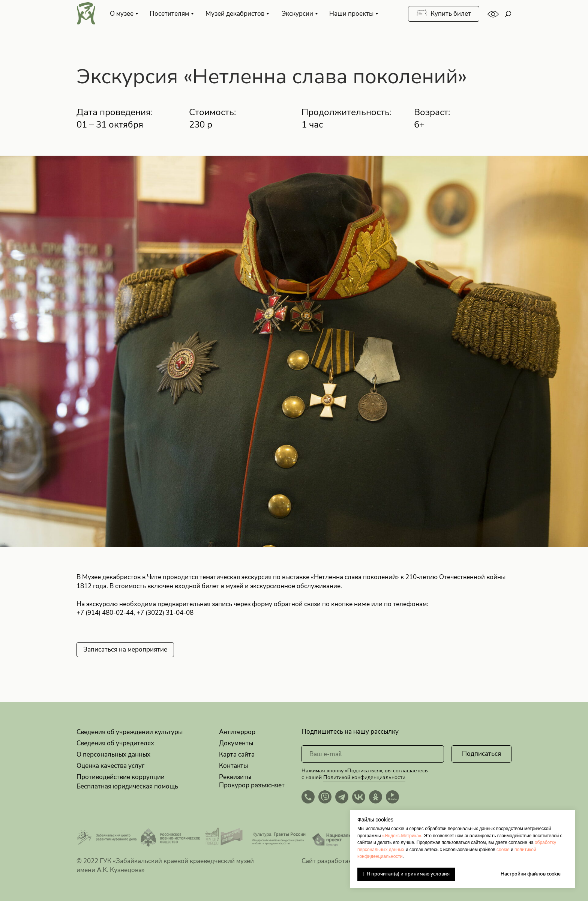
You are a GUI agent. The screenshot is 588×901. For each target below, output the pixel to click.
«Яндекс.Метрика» (402, 836)
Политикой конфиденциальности (364, 777)
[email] (373, 754)
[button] (125, 650)
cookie (503, 850)
